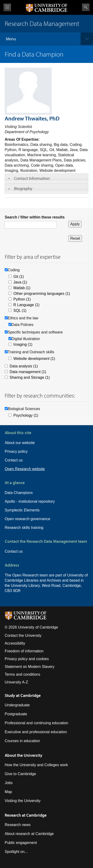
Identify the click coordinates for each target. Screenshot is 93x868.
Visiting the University (23, 801)
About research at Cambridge (29, 834)
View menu (7, 7)
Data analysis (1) (24, 366)
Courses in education (22, 741)
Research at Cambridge (26, 815)
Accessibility (15, 643)
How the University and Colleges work (36, 765)
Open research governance (27, 519)
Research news (18, 825)
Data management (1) (28, 372)
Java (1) (20, 282)
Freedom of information (24, 651)
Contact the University (23, 636)
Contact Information (32, 178)
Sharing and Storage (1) (30, 377)
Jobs (9, 783)
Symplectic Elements (22, 510)
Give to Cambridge (20, 774)
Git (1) (19, 277)
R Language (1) (26, 305)
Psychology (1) (26, 415)
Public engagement (21, 843)
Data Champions (19, 493)
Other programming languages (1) (42, 294)
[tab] (46, 178)
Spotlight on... (16, 852)
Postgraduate (16, 714)
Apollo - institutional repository (30, 501)
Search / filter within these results (35, 217)
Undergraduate (17, 705)
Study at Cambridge (23, 695)
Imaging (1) (23, 344)
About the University (23, 755)
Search (86, 7)
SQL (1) (20, 311)
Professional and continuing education (36, 723)
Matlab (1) (22, 288)
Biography (23, 188)
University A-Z (16, 682)
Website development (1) (34, 359)
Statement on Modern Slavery (30, 667)
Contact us (14, 460)
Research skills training (24, 528)
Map (8, 792)
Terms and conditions (22, 674)
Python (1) (22, 299)
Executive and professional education (36, 732)
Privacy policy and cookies (27, 659)
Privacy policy (16, 451)
